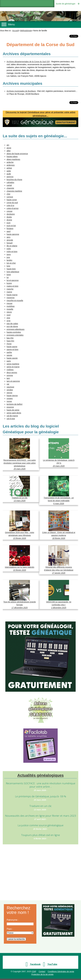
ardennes (11, 165)
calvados (10, 182)
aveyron (10, 177)
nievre (9, 312)
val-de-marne (12, 416)
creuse (9, 211)
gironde (10, 240)
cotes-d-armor (13, 208)
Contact (42, 971)
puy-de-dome (12, 326)
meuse (9, 303)
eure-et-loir (11, 226)
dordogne (11, 214)
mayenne (11, 298)
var (8, 384)
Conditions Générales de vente (61, 971)
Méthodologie (26, 31)
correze (10, 197)
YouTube (49, 964)
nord (9, 315)
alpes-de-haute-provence (17, 154)
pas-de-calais (12, 324)
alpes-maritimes (13, 159)
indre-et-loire (12, 252)
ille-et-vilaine (12, 246)
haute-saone (12, 347)
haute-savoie (12, 358)
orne (9, 321)
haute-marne (12, 295)
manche (10, 289)
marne (9, 292)
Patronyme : (13, 920)
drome (9, 220)
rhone (9, 344)
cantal (9, 185)
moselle (10, 309)
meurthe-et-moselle (15, 301)
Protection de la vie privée (42, 974)
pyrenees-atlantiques (16, 329)
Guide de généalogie (65, 4)
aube (9, 171)
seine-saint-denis (14, 413)
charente (10, 188)
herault (10, 243)
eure (9, 223)
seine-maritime (13, 364)
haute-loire (11, 269)
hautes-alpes (12, 156)
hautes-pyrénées (14, 332)
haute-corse (12, 200)
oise (8, 318)
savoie (9, 355)
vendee (10, 390)
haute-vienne (12, 396)
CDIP (34, 971)
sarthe (9, 352)
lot (8, 277)
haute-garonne (13, 234)
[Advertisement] (40, 869)
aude (9, 174)
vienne (9, 393)
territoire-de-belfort (14, 404)
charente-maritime (14, 191)
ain (8, 145)
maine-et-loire (12, 286)
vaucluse (10, 387)
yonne (9, 401)
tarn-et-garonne (13, 381)
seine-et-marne (13, 367)
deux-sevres (12, 373)
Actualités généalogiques (40, 775)
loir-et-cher (11, 263)
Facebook (32, 964)
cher (8, 194)
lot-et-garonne (13, 280)
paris (9, 361)
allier (9, 151)
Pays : (10, 929)
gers (8, 237)
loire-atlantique (13, 272)
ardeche (10, 162)
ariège (9, 168)
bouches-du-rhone (14, 180)
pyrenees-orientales (15, 335)
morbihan (11, 306)
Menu (11, 24)
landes (9, 260)
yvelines (10, 370)
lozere (9, 283)
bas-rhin (10, 338)
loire (8, 266)
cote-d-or (10, 205)
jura (8, 257)
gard (9, 231)
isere (9, 254)
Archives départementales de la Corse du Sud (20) (28, 62)
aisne (9, 148)
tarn (8, 378)
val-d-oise (11, 419)
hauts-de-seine (13, 410)
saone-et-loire (12, 349)
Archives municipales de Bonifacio (21, 91)
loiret (9, 275)
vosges (10, 398)
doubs (9, 217)
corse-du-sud (12, 203)
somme (10, 375)
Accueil (15, 31)
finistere (10, 229)
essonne (10, 407)
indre (9, 249)
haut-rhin (10, 341)
